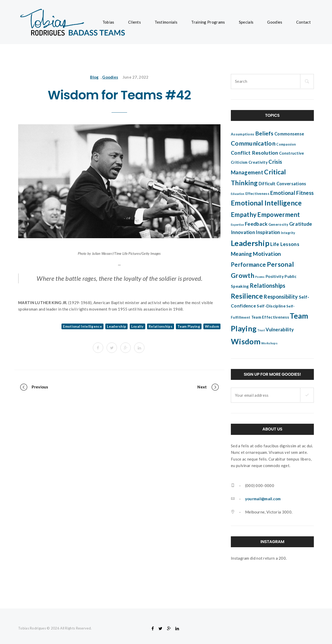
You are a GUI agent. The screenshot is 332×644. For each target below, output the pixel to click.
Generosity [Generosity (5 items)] (278, 224)
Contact (303, 22)
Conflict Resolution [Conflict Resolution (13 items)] (255, 153)
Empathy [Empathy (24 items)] (244, 214)
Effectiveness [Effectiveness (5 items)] (257, 194)
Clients (134, 22)
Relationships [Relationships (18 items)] (268, 286)
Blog (94, 77)
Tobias (108, 22)
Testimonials (166, 22)
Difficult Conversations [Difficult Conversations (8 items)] (282, 184)
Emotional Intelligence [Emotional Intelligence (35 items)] (266, 203)
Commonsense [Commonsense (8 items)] (289, 134)
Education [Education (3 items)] (238, 194)
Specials (246, 22)
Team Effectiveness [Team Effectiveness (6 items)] (270, 317)
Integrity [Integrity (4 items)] (288, 233)
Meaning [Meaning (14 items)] (241, 254)
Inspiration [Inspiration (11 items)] (268, 232)
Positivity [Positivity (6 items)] (275, 276)
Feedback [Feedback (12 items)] (256, 224)
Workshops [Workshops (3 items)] (269, 343)
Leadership (116, 326)
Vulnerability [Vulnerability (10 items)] (280, 330)
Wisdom (212, 326)
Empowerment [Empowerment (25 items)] (279, 214)
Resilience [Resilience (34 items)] (247, 296)
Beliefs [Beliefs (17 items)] (264, 133)
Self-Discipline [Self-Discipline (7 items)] (271, 306)
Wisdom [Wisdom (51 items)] (246, 341)
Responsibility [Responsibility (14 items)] (281, 297)
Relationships (161, 326)
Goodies (275, 22)
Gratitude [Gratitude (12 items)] (301, 224)
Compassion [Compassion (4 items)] (286, 144)
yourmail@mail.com (263, 499)
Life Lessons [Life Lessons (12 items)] (285, 244)
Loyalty (137, 326)
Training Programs (208, 22)
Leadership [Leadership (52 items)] (250, 243)
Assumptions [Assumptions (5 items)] (243, 134)
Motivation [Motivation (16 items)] (267, 254)
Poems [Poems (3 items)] (260, 277)
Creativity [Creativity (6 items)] (258, 162)
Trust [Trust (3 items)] (261, 330)
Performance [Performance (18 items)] (248, 265)
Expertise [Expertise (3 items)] (237, 225)
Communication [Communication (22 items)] (253, 143)
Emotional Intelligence (82, 326)
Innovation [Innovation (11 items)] (243, 232)
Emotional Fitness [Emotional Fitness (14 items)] (292, 193)
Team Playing (189, 326)
